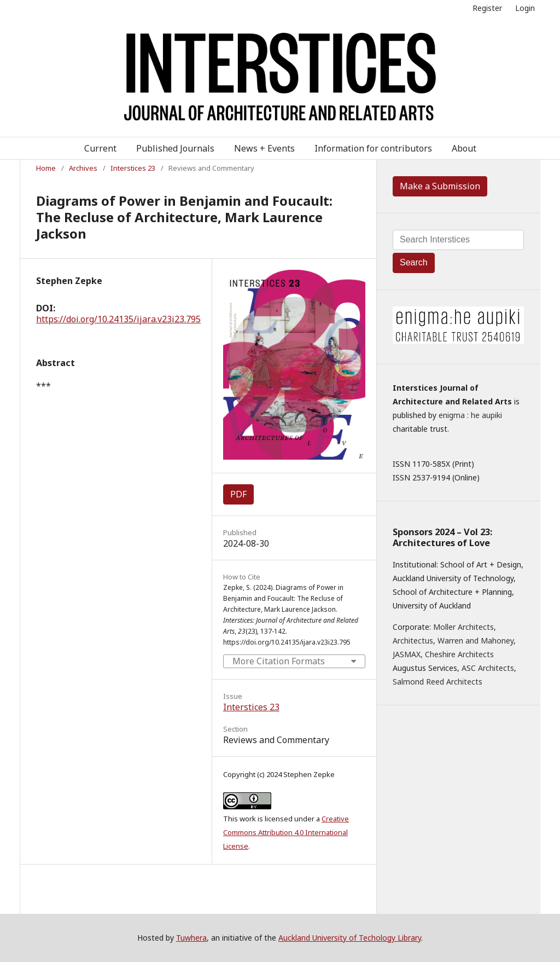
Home (46, 168)
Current (100, 148)
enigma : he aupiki (470, 415)
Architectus (413, 641)
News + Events (264, 148)
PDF (238, 494)
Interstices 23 (133, 168)
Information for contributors (373, 148)
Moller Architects (463, 627)
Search (414, 262)
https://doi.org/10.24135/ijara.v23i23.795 (118, 319)
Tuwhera (191, 938)
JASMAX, (408, 654)
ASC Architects (488, 668)
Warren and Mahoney (476, 641)
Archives (83, 168)
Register (487, 8)
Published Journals (175, 148)
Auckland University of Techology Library (350, 938)
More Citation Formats (279, 661)
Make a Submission (440, 186)
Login (525, 8)
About (464, 148)
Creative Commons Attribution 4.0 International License (286, 832)
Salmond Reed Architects (437, 682)
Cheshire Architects (459, 654)
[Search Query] (458, 240)
